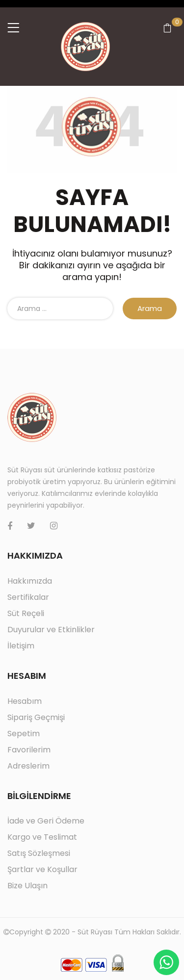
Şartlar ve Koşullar (42, 869)
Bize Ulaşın (27, 886)
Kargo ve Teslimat (42, 837)
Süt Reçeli (26, 613)
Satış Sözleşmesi (39, 853)
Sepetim (24, 734)
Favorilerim (29, 750)
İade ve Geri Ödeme (46, 821)
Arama (150, 308)
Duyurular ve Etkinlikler (51, 630)
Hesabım (25, 701)
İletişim (21, 646)
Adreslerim (28, 766)
